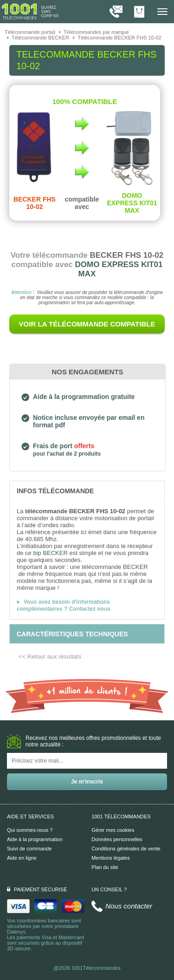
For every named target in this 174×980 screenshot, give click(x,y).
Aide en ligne (22, 858)
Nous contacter (129, 906)
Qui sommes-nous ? (30, 830)
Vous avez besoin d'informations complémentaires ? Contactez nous (64, 605)
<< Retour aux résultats (50, 657)
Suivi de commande (29, 849)
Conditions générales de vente (126, 849)
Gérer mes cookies (113, 830)
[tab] (87, 490)
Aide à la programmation (35, 839)
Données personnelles (117, 839)
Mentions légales (111, 858)
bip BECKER (50, 553)
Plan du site (105, 867)
